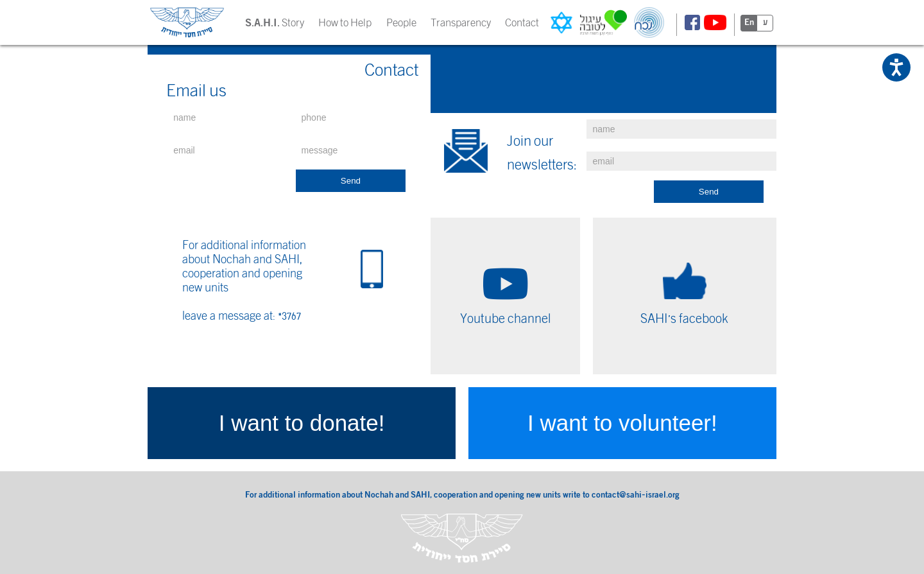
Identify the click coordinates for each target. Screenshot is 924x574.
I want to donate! (302, 423)
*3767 (289, 316)
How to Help (345, 22)
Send (351, 181)
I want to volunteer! (622, 423)
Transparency (461, 22)
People (401, 22)
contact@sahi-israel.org (636, 496)
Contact (522, 22)
